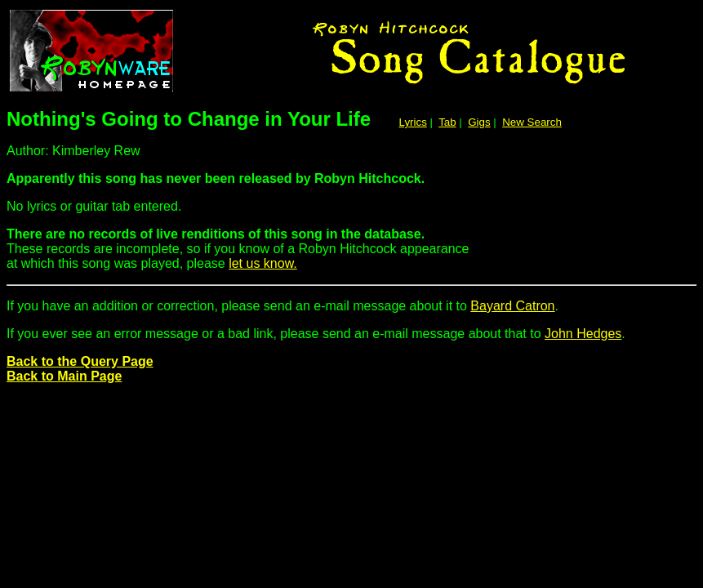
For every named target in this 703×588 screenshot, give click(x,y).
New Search (532, 122)
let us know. (263, 263)
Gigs (479, 122)
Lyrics (413, 122)
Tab (447, 122)
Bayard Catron (512, 306)
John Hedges (583, 334)
